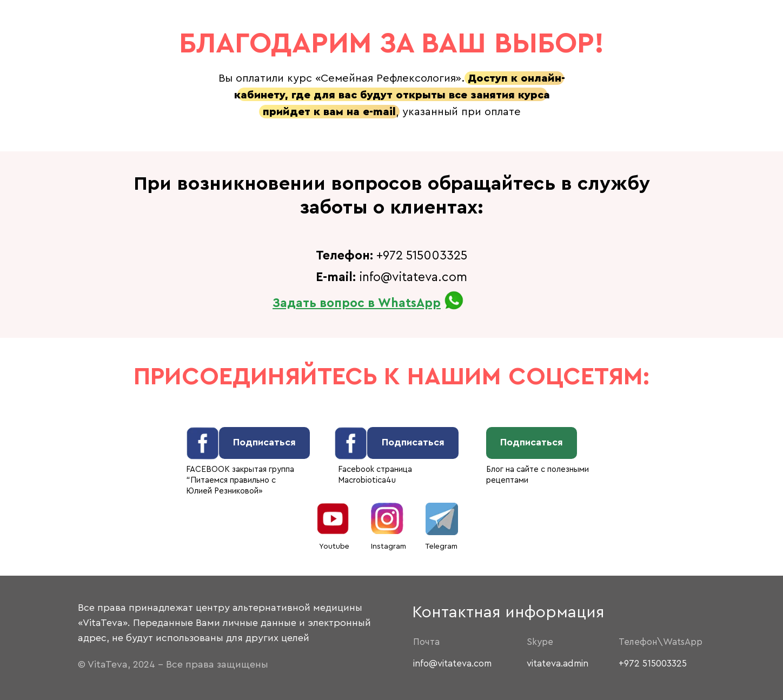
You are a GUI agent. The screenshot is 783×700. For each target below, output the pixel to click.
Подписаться (264, 442)
